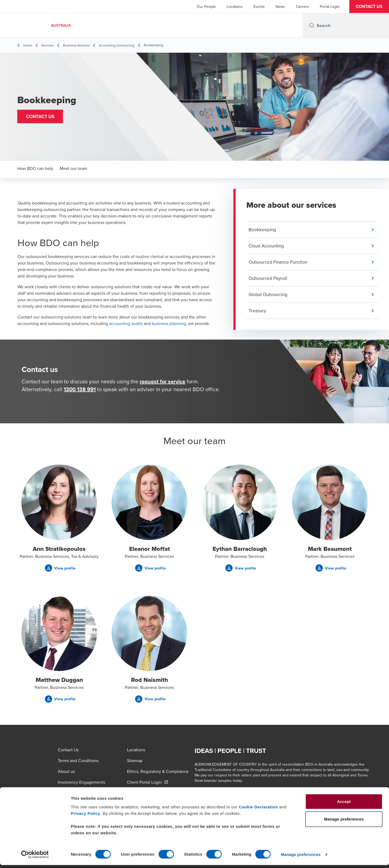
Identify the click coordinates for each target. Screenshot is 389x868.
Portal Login (330, 6)
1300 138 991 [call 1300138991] (80, 391)
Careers (302, 6)
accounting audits (126, 323)
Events (259, 6)
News (280, 6)
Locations (235, 6)
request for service (162, 383)
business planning (169, 323)
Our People (206, 6)
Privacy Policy (85, 816)
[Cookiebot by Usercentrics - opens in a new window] (35, 857)
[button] (369, 6)
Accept (344, 804)
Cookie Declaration (258, 810)
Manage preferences (301, 857)
